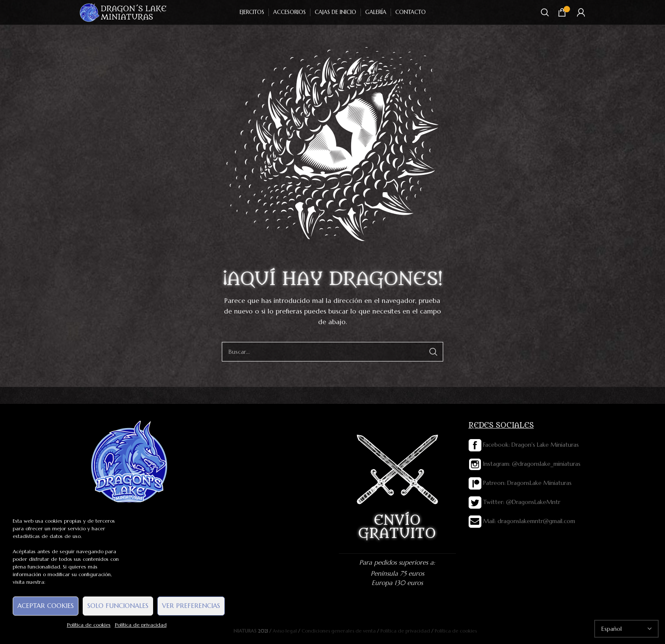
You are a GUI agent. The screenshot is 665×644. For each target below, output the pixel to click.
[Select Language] (626, 629)
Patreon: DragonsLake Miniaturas (520, 483)
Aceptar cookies (46, 606)
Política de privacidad (141, 625)
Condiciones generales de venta (339, 631)
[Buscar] (545, 12)
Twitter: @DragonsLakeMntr (514, 502)
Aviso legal (285, 631)
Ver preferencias (191, 606)
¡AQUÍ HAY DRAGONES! (332, 279)
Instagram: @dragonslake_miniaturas (525, 464)
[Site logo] (124, 12)
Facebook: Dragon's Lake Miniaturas (524, 445)
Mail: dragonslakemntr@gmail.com (522, 521)
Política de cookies (89, 625)
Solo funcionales (118, 606)
